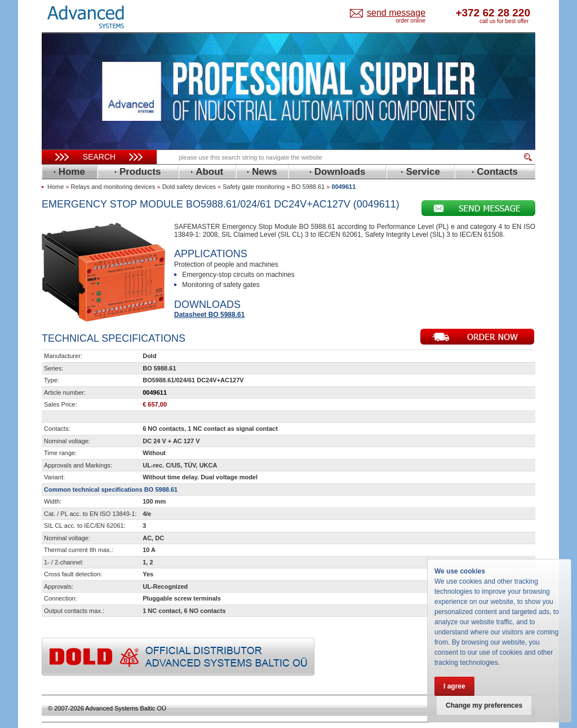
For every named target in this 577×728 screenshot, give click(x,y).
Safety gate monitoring (254, 187)
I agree (454, 686)
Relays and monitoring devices (113, 187)
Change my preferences (484, 705)
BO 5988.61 (309, 187)
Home (56, 187)
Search (99, 157)
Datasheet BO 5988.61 (209, 315)
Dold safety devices (189, 187)
